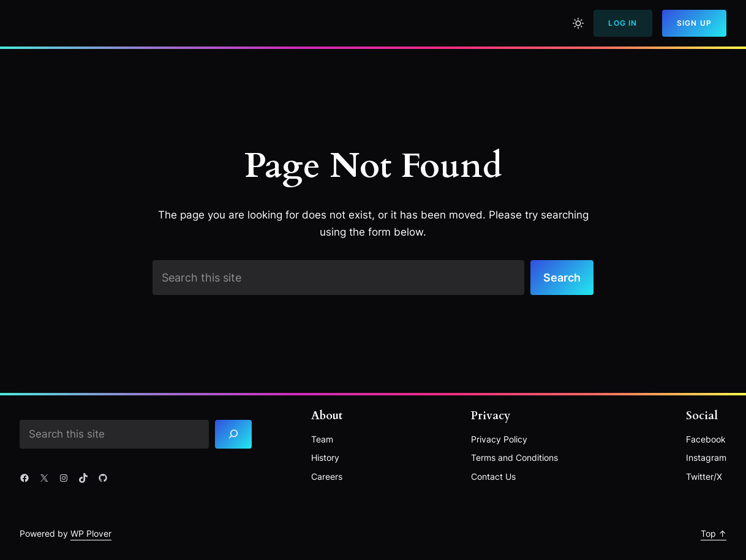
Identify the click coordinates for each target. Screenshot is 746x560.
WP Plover (91, 533)
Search (562, 277)
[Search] (233, 434)
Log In (623, 23)
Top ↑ (714, 533)
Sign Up (694, 23)
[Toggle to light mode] (578, 23)
